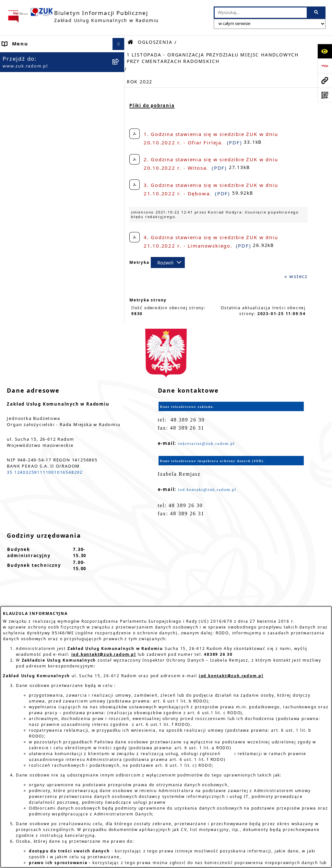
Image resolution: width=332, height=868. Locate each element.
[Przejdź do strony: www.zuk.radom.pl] (325, 80)
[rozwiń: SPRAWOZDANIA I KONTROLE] (120, 377)
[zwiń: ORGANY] (120, 95)
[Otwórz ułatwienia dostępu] (325, 51)
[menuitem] (62, 60)
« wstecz (296, 276)
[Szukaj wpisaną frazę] (317, 13)
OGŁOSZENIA (155, 42)
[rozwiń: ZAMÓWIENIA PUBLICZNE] (120, 421)
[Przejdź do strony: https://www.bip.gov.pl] (325, 66)
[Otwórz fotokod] (325, 95)
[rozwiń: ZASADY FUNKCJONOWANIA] (120, 149)
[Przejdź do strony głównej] (83, 16)
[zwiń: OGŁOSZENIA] (120, 168)
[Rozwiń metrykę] (168, 263)
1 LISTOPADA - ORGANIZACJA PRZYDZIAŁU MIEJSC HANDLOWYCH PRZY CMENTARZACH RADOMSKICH (213, 58)
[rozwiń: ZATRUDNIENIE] (120, 222)
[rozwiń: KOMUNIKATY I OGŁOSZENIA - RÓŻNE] (120, 338)
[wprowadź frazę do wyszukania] (261, 13)
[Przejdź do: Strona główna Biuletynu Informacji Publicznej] (131, 42)
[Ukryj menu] (119, 44)
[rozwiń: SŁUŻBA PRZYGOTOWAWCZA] (120, 254)
